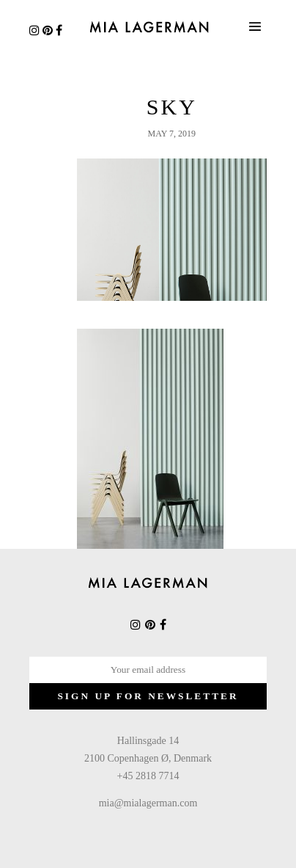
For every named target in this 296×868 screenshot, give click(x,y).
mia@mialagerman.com (148, 803)
